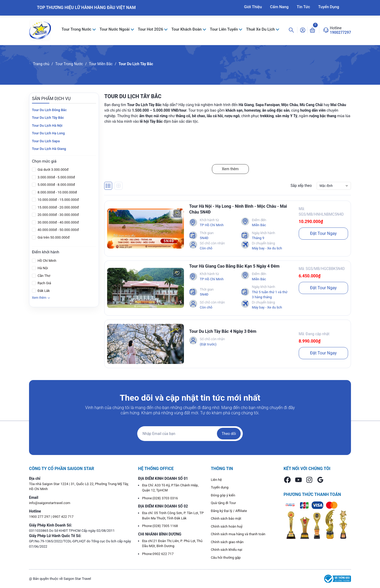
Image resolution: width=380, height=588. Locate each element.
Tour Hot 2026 (151, 29)
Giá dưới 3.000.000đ (53, 170)
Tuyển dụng (220, 487)
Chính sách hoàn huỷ (227, 526)
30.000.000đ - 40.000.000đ (58, 222)
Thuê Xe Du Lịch (261, 29)
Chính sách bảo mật (226, 518)
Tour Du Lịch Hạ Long (48, 133)
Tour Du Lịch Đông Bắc (49, 110)
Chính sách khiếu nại (227, 550)
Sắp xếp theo (301, 186)
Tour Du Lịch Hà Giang (49, 149)
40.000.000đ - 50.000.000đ (58, 230)
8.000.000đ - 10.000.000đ (57, 192)
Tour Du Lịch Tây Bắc (48, 118)
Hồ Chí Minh (46, 261)
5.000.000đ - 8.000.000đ (56, 185)
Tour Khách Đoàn (187, 29)
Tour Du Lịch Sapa (46, 141)
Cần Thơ (43, 276)
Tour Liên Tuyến (224, 29)
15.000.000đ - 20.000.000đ (58, 207)
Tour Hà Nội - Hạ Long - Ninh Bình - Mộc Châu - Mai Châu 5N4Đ (238, 209)
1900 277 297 (40, 517)
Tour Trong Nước (77, 29)
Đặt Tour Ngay (323, 233)
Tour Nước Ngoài (115, 29)
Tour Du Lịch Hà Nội (47, 125)
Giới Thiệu (253, 7)
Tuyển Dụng (329, 7)
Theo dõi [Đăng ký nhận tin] (229, 434)
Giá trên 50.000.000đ (53, 237)
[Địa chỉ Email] (190, 434)
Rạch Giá (44, 283)
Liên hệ (216, 480)
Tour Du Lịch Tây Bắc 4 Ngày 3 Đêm (223, 331)
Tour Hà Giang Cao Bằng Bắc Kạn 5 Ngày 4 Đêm (234, 266)
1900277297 (340, 32)
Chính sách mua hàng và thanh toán (238, 534)
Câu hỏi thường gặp (226, 558)
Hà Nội (42, 268)
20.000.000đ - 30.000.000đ (58, 215)
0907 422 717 (63, 517)
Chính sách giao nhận (227, 542)
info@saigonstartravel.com (50, 503)
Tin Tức (303, 7)
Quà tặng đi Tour (223, 503)
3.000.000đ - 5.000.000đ (56, 177)
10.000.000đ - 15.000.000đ (58, 200)
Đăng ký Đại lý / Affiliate (229, 511)
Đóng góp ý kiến (223, 495)
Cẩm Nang (279, 7)
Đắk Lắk (43, 291)
